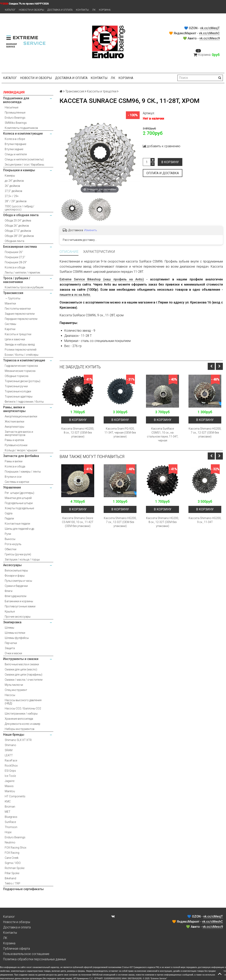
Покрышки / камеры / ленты (23, 472)
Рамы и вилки (14, 461)
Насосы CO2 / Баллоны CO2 (23, 708)
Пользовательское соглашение (26, 954)
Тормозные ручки (16, 386)
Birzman (10, 807)
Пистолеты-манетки (18, 309)
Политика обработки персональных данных (35, 959)
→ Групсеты (12, 298)
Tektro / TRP (12, 883)
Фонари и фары (15, 576)
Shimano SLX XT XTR (18, 740)
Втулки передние (15, 144)
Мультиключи (14, 685)
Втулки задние (14, 149)
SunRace (10, 822)
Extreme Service (159, 978)
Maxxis (9, 786)
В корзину (170, 162)
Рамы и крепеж (14, 440)
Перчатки (11, 643)
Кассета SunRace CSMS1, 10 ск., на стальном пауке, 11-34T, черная (163, 435)
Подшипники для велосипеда (16, 100)
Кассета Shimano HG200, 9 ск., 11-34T (205, 520)
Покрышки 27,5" (15, 257)
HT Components (15, 796)
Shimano (10, 745)
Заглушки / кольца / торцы (22, 559)
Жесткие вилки (14, 422)
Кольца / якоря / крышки (21, 450)
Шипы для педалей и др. (20, 529)
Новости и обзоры (31, 10)
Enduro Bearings (15, 118)
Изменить (91, 230)
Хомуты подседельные (19, 508)
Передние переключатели (21, 319)
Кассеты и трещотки (18, 334)
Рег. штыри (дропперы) (19, 493)
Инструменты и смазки (21, 659)
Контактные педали (17, 524)
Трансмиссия (13, 293)
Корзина (105, 10)
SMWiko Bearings (16, 123)
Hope (8, 832)
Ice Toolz (10, 776)
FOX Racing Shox (16, 848)
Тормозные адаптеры (19, 396)
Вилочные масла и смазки (22, 664)
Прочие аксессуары (18, 617)
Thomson (11, 827)
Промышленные (15, 113)
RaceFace (11, 760)
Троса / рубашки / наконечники (17, 280)
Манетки (10, 303)
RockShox (11, 766)
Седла (9, 513)
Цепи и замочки (15, 339)
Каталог (10, 10)
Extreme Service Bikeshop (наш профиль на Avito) (102, 279)
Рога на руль (13, 544)
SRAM (9, 750)
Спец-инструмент (16, 690)
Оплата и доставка (163, 173)
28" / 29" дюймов (16, 201)
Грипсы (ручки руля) (18, 554)
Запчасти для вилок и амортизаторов (19, 433)
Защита (10, 648)
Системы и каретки (17, 482)
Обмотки (11, 549)
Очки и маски (13, 653)
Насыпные (12, 107)
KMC (8, 801)
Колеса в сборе (15, 139)
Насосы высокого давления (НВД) (23, 702)
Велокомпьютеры (16, 571)
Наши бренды (14, 735)
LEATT (9, 755)
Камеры (10, 176)
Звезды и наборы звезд (20, 344)
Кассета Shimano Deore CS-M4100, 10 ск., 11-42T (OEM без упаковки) (78, 522)
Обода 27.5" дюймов (18, 231)
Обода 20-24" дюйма (18, 221)
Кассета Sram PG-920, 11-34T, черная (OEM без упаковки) (120, 433)
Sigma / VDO (13, 863)
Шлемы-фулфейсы (17, 638)
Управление (12, 487)
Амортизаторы (14, 427)
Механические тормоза (20, 371)
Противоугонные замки (20, 606)
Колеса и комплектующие (23, 134)
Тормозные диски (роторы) (23, 381)
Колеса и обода (15, 267)
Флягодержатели (16, 596)
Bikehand (10, 878)
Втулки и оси (13, 477)
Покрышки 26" (14, 252)
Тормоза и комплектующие (24, 360)
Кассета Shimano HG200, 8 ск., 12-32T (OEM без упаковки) (78, 433)
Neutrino (10, 842)
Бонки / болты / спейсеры (22, 355)
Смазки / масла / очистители (24, 680)
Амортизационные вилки (21, 416)
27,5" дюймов (13, 191)
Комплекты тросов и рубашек (24, 287)
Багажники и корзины (19, 601)
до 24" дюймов (14, 181)
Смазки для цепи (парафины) (24, 675)
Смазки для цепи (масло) (21, 669)
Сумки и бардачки (16, 586)
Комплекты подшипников (21, 128)
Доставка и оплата (60, 10)
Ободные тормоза (17, 376)
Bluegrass (11, 817)
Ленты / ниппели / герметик (22, 273)
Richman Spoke (15, 868)
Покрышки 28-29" (16, 262)
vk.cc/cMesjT (210, 28)
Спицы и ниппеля (16, 154)
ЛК (94, 10)
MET (8, 812)
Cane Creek (12, 858)
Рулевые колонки (16, 445)
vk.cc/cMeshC (209, 33)
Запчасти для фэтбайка (21, 456)
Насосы (10, 695)
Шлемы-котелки (15, 633)
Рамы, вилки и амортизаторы (14, 409)
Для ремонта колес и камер (23, 724)
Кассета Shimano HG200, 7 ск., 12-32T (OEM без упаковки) (205, 433)
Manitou (10, 791)
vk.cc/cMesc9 (210, 38)
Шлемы (9, 628)
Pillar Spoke (12, 873)
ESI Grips (10, 771)
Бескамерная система (20, 247)
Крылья (10, 611)
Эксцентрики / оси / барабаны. (25, 165)
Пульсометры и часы (18, 581)
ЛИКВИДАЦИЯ (14, 92)
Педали (9, 518)
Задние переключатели (20, 314)
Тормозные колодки (18, 391)
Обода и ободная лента (21, 215)
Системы (10, 324)
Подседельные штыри (19, 503)
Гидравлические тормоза (21, 366)
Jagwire (10, 781)
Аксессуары (12, 565)
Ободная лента (14, 241)
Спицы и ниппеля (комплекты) (24, 159)
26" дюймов (12, 186)
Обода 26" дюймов (17, 226)
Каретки (10, 329)
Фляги (9, 591)
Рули (8, 534)
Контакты (82, 10)
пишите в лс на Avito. (75, 295)
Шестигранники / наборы (21, 714)
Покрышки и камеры (19, 170)
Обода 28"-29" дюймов (19, 236)
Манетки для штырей (18, 498)
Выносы (10, 539)
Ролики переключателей (21, 350)
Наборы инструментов (20, 729)
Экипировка (12, 622)
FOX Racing (12, 853)
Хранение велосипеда (19, 719)
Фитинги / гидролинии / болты (24, 402)
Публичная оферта (17, 949)
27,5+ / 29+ (12, 196)
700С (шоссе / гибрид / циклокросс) (19, 208)
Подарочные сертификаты (23, 889)
